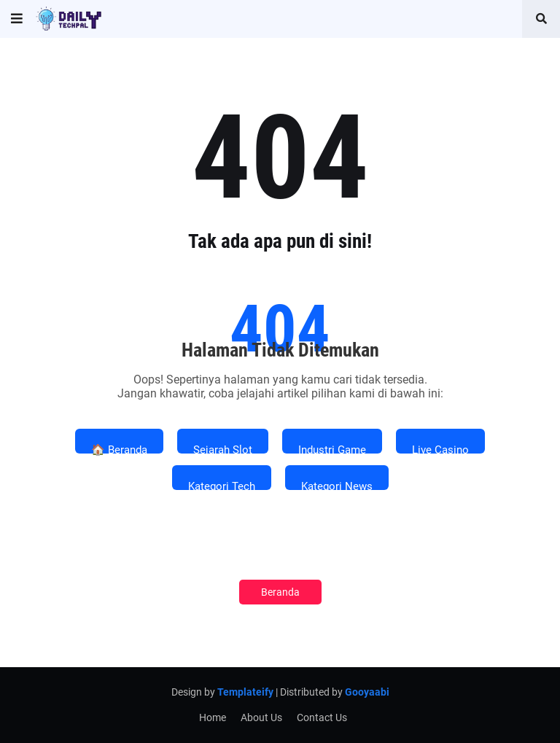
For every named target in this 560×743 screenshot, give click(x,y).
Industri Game (332, 448)
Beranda (280, 592)
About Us (261, 717)
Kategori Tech (222, 485)
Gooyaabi (367, 692)
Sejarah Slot (223, 448)
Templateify (245, 692)
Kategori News (337, 485)
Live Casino (440, 448)
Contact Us (322, 717)
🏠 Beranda (119, 448)
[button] (17, 19)
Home (213, 717)
